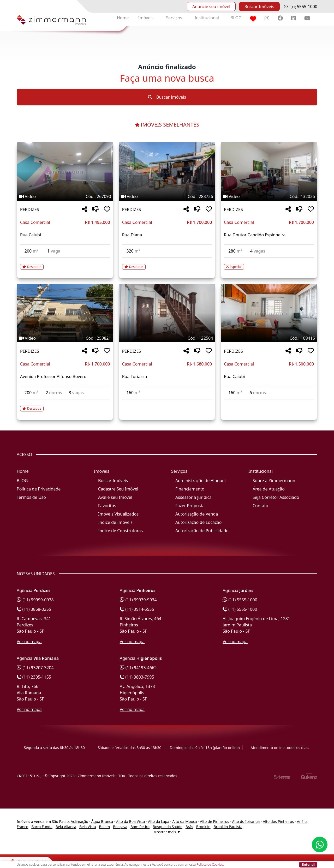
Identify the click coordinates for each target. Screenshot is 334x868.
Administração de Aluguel (201, 481)
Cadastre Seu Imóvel (118, 489)
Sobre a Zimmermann (274, 481)
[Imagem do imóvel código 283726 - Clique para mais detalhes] (167, 171)
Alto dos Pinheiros (278, 821)
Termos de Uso (31, 497)
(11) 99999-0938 (35, 600)
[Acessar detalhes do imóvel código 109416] (269, 403)
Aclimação (79, 821)
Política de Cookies (210, 864)
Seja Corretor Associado (276, 497)
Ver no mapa (29, 642)
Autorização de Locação (198, 522)
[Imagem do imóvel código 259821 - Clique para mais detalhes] (65, 313)
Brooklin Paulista (228, 827)
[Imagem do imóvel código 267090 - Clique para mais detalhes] (65, 171)
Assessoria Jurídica (193, 497)
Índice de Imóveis (115, 522)
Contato (260, 506)
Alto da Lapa (159, 821)
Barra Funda (42, 827)
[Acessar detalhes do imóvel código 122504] (167, 403)
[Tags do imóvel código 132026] (269, 196)
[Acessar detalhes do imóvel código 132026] (269, 264)
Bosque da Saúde (168, 827)
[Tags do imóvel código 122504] (167, 338)
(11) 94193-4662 (138, 668)
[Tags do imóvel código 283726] (167, 196)
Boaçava (120, 827)
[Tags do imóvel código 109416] (269, 338)
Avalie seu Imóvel (115, 497)
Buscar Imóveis (259, 7)
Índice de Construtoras (120, 531)
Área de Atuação (269, 489)
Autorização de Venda (197, 514)
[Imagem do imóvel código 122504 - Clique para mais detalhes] (167, 313)
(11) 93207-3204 (35, 668)
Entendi (308, 864)
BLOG (236, 18)
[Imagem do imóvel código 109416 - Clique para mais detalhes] (269, 313)
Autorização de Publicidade (202, 531)
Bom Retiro (140, 827)
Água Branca (102, 821)
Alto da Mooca (184, 821)
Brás (189, 827)
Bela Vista (88, 827)
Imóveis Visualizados (118, 514)
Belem (105, 827)
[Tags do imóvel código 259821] (65, 338)
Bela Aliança (66, 827)
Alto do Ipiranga (246, 821)
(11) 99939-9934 (138, 600)
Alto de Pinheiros (214, 821)
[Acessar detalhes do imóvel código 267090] (65, 264)
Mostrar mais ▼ (167, 832)
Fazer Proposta (190, 506)
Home (123, 18)
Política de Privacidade (39, 489)
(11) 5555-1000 (240, 600)
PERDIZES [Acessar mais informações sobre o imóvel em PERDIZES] (29, 209)
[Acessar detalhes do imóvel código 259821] (65, 405)
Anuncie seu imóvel (211, 7)
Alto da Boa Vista (131, 821)
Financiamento (190, 489)
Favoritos (107, 506)
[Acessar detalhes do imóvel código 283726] (167, 264)
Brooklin (203, 827)
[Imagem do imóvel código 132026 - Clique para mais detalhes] (269, 171)
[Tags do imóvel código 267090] (65, 196)
